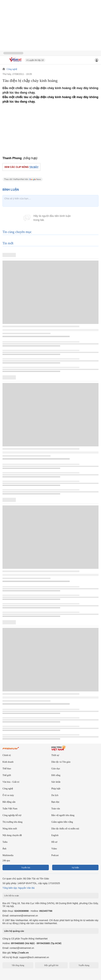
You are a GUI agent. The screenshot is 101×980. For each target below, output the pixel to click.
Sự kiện (75, 867)
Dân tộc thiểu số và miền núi (65, 829)
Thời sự (55, 755)
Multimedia (8, 855)
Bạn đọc (55, 802)
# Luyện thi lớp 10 (35, 60)
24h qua (6, 860)
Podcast (55, 855)
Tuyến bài (26, 867)
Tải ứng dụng (18, 965)
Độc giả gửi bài (51, 965)
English (55, 835)
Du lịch (55, 795)
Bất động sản (9, 802)
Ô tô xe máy (8, 795)
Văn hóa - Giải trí (11, 782)
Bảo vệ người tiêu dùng (63, 815)
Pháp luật (56, 789)
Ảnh (4, 849)
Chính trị (7, 755)
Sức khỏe (56, 782)
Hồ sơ (54, 842)
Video (54, 849)
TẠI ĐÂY (34, 167)
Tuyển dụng (84, 965)
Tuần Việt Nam (10, 809)
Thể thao (7, 769)
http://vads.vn (20, 953)
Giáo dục (56, 769)
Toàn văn (56, 809)
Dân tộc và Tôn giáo (61, 762)
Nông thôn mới (10, 829)
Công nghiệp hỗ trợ (12, 815)
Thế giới (7, 775)
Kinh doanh (8, 762)
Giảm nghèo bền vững (62, 822)
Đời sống (56, 775)
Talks (5, 842)
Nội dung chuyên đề (12, 835)
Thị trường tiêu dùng (12, 822)
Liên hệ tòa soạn (11, 896)
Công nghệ (12, 69)
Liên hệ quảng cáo (14, 931)
